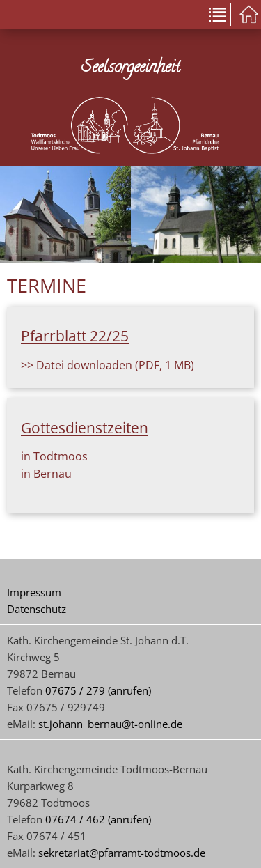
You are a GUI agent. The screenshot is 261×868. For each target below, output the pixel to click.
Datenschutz (37, 609)
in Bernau (46, 474)
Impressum (34, 592)
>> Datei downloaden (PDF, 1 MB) (108, 365)
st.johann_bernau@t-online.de (110, 724)
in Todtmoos (54, 456)
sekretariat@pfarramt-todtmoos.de (122, 853)
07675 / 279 (75, 690)
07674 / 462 (75, 819)
